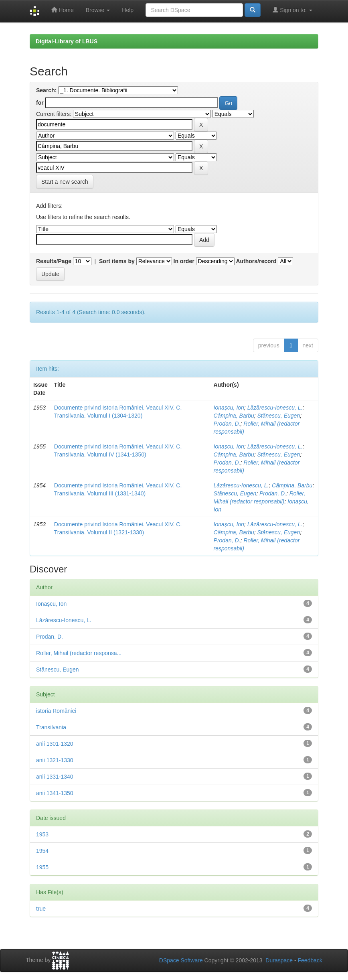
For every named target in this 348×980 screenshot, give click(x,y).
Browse (98, 10)
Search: (46, 90)
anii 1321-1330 (55, 760)
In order (184, 261)
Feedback (310, 960)
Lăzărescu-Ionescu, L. (275, 408)
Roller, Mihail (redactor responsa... (79, 653)
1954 (42, 851)
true (41, 909)
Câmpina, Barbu (234, 416)
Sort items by (117, 261)
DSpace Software (181, 960)
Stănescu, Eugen (279, 416)
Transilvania (51, 727)
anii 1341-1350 (55, 793)
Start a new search (65, 182)
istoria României (56, 711)
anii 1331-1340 (55, 777)
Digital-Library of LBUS (67, 41)
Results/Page (54, 261)
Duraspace (279, 960)
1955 (42, 867)
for (40, 103)
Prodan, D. (227, 424)
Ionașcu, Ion (229, 408)
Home (62, 10)
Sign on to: (292, 10)
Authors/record (256, 261)
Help (128, 10)
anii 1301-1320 (55, 744)
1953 (42, 834)
